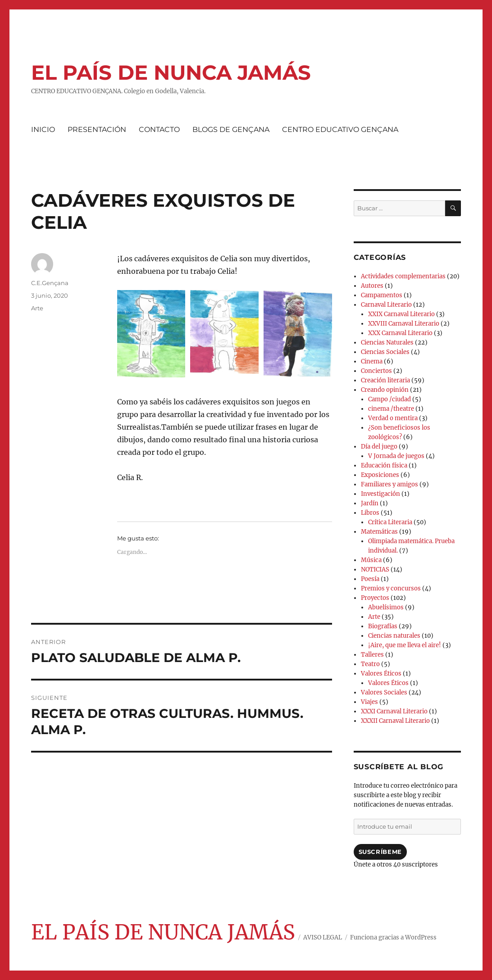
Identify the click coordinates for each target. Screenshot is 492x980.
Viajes (369, 702)
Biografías (383, 626)
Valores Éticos (381, 674)
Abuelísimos (386, 607)
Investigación (380, 494)
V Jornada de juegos (396, 456)
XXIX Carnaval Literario (401, 314)
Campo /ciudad (389, 399)
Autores (372, 286)
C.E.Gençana (50, 283)
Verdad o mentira (393, 418)
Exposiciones (380, 475)
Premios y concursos (391, 588)
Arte (37, 308)
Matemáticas (379, 532)
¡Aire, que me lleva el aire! (405, 645)
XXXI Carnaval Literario (394, 711)
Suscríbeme (380, 852)
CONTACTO (159, 129)
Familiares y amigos (389, 484)
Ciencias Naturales (387, 343)
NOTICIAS (375, 569)
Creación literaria (385, 380)
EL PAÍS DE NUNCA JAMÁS (171, 72)
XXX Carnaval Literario (400, 333)
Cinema (372, 361)
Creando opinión (385, 390)
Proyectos (375, 598)
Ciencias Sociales (385, 352)
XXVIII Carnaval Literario (404, 324)
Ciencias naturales (394, 636)
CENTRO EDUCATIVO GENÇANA (340, 129)
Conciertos (376, 371)
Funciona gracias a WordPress (393, 937)
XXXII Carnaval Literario (395, 721)
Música (371, 560)
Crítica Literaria (390, 522)
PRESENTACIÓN (97, 129)
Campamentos (382, 295)
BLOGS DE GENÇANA (231, 129)
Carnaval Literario (386, 305)
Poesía (370, 579)
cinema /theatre (391, 409)
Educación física (384, 465)
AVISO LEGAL (323, 937)
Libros (370, 513)
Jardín (370, 503)
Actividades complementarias (403, 276)
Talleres (372, 655)
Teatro (370, 664)
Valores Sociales (384, 692)
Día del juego (379, 447)
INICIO (43, 129)
